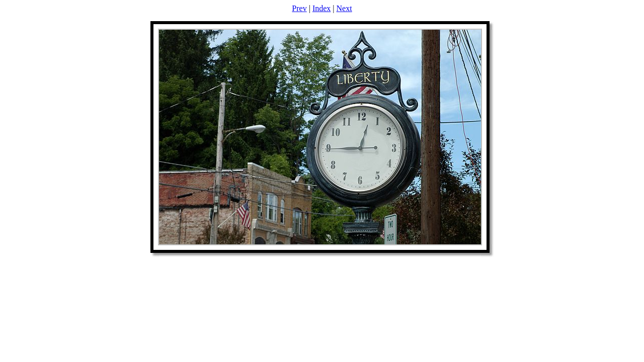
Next (344, 8)
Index (321, 8)
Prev (299, 8)
